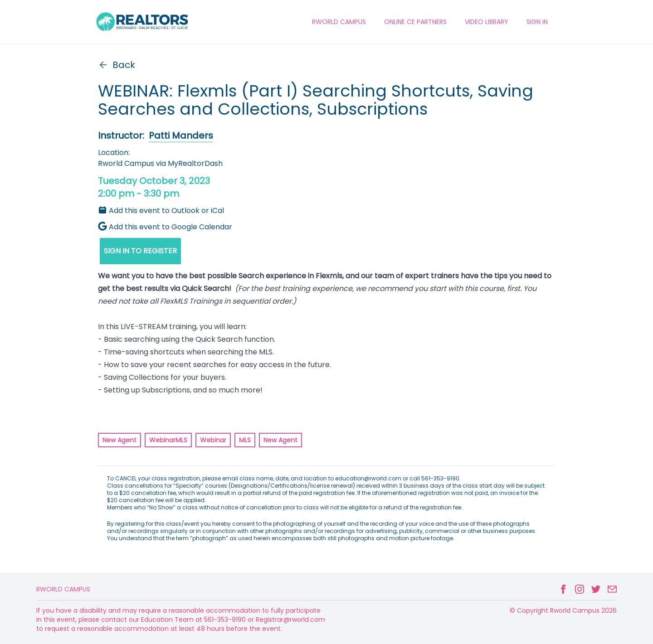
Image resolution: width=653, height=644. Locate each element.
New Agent (119, 440)
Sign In (537, 22)
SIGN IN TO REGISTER (140, 251)
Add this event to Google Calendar (165, 227)
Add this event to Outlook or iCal (161, 211)
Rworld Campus (63, 589)
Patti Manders (181, 136)
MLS (245, 440)
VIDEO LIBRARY (487, 22)
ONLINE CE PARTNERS (415, 22)
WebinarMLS (168, 440)
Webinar (213, 440)
